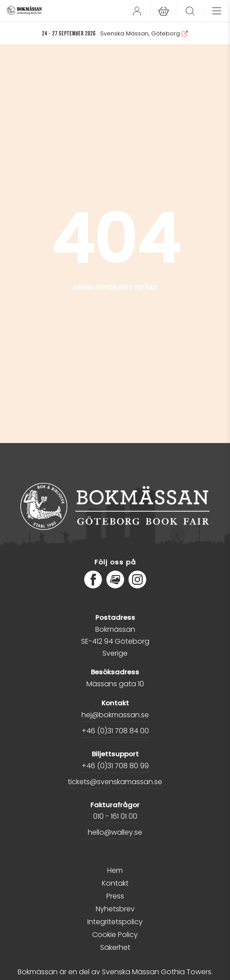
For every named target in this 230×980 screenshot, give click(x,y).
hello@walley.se (115, 832)
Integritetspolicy (115, 922)
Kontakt (115, 883)
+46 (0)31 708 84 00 (115, 731)
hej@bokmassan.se (115, 715)
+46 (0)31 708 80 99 (115, 766)
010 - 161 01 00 (115, 816)
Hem (115, 870)
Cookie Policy (115, 935)
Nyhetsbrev (115, 909)
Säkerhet (115, 947)
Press (115, 896)
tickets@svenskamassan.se (115, 782)
